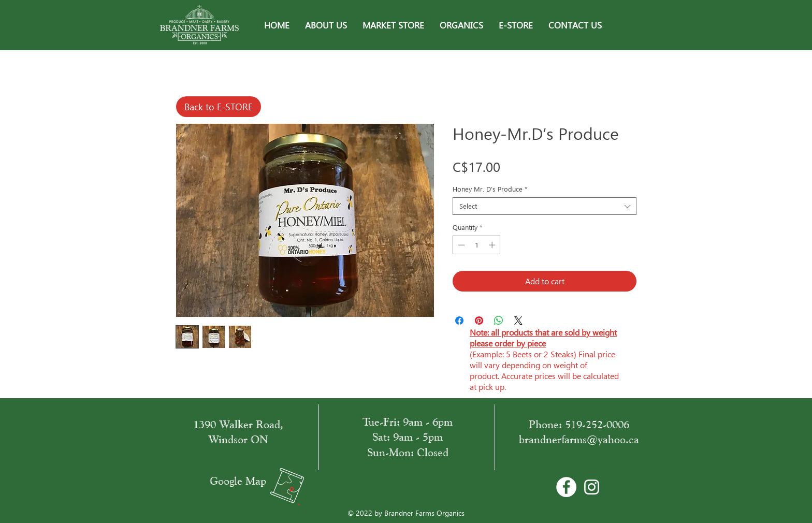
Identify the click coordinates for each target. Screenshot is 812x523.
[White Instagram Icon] (592, 487)
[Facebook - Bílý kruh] (566, 487)
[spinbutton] (477, 245)
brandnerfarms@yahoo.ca (579, 439)
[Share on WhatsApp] (499, 321)
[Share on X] (518, 321)
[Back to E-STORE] (219, 107)
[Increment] (493, 245)
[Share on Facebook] (459, 321)
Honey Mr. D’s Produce (490, 189)
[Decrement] (460, 245)
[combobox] (545, 206)
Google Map (238, 481)
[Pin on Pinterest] (479, 321)
